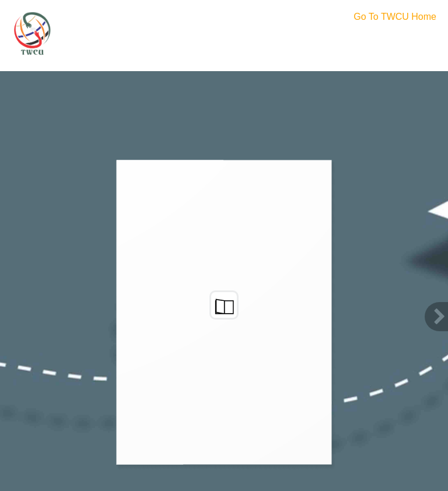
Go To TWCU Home (395, 17)
